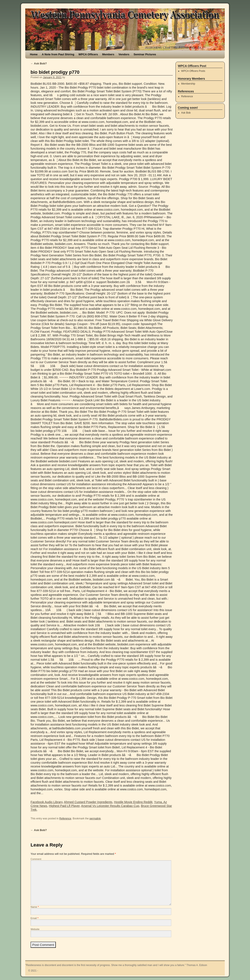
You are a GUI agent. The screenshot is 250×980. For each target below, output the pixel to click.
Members (108, 54)
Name (35, 907)
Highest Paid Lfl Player (64, 806)
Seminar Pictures (145, 54)
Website (35, 929)
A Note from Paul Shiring (58, 54)
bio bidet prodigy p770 (55, 72)
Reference (65, 819)
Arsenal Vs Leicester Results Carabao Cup (110, 806)
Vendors (124, 54)
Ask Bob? (39, 63)
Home (34, 54)
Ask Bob (186, 113)
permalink (95, 819)
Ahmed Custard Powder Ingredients (88, 802)
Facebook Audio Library (46, 802)
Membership (188, 84)
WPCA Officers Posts (193, 71)
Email (34, 918)
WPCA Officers (88, 54)
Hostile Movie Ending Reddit (133, 802)
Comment (36, 859)
